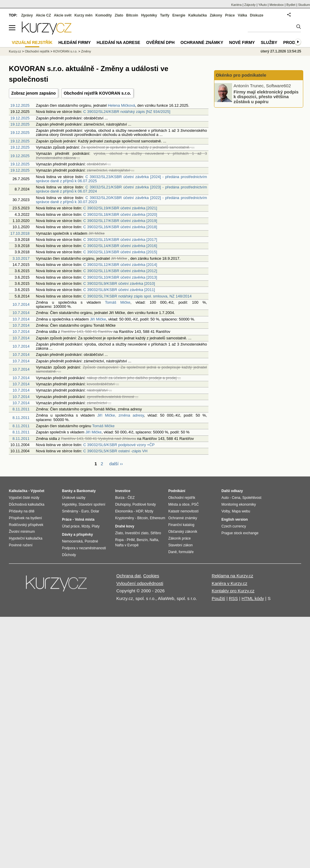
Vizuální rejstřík (32, 42)
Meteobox (277, 5)
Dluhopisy (123, 504)
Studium (304, 5)
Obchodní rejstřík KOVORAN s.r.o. (97, 93)
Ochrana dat (129, 576)
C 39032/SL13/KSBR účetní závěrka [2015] (120, 252)
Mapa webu (241, 511)
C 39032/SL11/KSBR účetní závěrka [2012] (120, 271)
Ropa (119, 540)
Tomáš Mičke (118, 302)
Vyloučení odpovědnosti (140, 583)
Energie (179, 15)
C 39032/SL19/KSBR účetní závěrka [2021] (120, 208)
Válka (242, 15)
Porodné (91, 541)
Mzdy (86, 526)
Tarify (165, 15)
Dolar (95, 511)
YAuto (263, 5)
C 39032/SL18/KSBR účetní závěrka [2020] (120, 214)
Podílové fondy (144, 504)
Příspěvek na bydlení (25, 518)
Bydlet (291, 5)
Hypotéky (149, 15)
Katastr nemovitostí (183, 511)
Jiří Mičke (98, 319)
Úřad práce (71, 526)
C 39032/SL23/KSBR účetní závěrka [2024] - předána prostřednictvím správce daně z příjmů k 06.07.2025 (121, 179)
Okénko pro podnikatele (241, 75)
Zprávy (27, 15)
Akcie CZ (43, 15)
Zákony (216, 15)
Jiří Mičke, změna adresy (120, 415)
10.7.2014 (21, 304)
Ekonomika (124, 511)
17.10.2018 (20, 233)
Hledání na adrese (118, 42)
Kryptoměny (125, 518)
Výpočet (37, 491)
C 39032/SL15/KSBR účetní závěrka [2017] (120, 240)
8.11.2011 (21, 409)
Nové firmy (242, 42)
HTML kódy (253, 598)
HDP (139, 511)
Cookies (151, 576)
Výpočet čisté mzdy (24, 498)
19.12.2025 (20, 105)
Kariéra (236, 5)
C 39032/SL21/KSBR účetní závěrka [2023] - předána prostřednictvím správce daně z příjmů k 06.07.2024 (121, 189)
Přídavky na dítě (22, 511)
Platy (96, 526)
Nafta (154, 540)
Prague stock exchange (240, 533)
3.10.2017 (21, 258)
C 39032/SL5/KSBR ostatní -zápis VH (115, 451)
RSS (233, 598)
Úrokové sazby (74, 498)
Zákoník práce (180, 538)
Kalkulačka (198, 15)
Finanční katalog (181, 525)
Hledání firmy (75, 42)
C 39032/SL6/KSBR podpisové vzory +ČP (119, 445)
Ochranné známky (202, 42)
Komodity (103, 15)
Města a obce (179, 504)
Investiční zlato (137, 533)
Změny (86, 51)
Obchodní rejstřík (37, 51)
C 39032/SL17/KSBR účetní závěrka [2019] (120, 221)
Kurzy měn (83, 15)
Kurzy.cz (15, 51)
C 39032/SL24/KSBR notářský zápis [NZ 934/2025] (127, 112)
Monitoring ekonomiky (239, 504)
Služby (269, 42)
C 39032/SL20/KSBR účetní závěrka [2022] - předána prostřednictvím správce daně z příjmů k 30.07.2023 (121, 200)
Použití (218, 598)
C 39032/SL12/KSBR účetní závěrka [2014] (120, 265)
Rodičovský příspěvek (26, 525)
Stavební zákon (181, 545)
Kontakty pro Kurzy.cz (233, 591)
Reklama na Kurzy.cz (232, 576)
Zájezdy (250, 5)
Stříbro (156, 533)
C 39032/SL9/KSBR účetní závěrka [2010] (119, 283)
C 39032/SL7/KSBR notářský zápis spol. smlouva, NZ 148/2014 (137, 296)
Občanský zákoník (183, 532)
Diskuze (257, 15)
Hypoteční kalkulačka (26, 538)
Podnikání (177, 491)
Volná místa (84, 520)
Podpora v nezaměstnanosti (84, 548)
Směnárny (70, 511)
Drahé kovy (125, 526)
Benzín (142, 540)
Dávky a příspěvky (77, 535)
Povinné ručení (21, 545)
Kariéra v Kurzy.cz (230, 583)
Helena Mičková (121, 105)
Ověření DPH (160, 42)
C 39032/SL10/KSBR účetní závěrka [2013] (120, 277)
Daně (173, 552)
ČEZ (131, 498)
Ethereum (157, 518)
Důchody (69, 555)
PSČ (195, 504)
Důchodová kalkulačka (27, 504)
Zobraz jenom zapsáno (34, 93)
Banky (67, 491)
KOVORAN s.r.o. (65, 51)
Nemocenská (72, 541)
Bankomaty (86, 491)
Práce (230, 15)
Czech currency (234, 526)
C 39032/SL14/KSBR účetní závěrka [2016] (120, 246)
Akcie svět (63, 15)
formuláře (186, 552)
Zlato (119, 15)
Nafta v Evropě (127, 545)
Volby (226, 511)
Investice (123, 491)
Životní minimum (22, 532)
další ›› (116, 464)
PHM (131, 540)
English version (235, 520)
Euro (85, 511)
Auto (225, 498)
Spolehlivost (252, 498)
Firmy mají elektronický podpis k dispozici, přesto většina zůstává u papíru (266, 96)
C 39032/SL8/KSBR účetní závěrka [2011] (119, 290)
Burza (120, 498)
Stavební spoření (92, 504)
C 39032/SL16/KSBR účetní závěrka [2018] (120, 227)
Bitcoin (132, 15)
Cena (236, 498)
